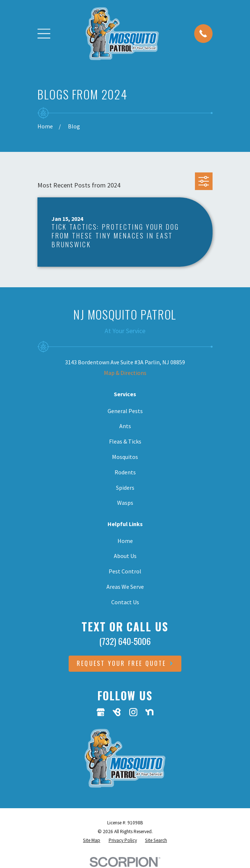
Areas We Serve (125, 587)
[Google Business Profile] (101, 712)
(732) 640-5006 (125, 641)
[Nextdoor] (149, 712)
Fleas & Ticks (125, 441)
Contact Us (125, 602)
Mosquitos (125, 457)
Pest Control (125, 571)
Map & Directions (125, 373)
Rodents (125, 472)
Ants (125, 426)
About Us (125, 556)
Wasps (125, 503)
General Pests (125, 411)
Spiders (125, 488)
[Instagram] (133, 712)
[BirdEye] (117, 712)
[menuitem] (92, 840)
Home (125, 541)
